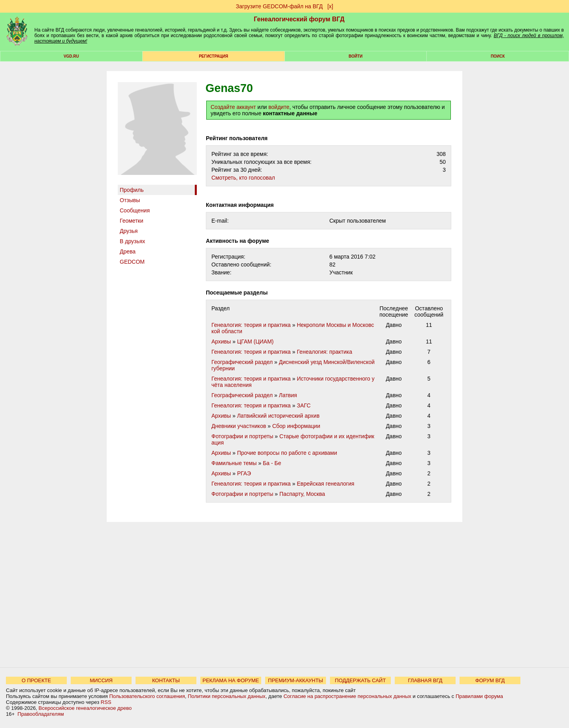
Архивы (221, 341)
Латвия (288, 395)
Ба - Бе (272, 463)
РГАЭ (244, 473)
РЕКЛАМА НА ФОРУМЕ (231, 680)
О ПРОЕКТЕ (36, 680)
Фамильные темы (234, 463)
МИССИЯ (101, 680)
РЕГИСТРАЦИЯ (213, 56)
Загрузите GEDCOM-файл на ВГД (279, 6)
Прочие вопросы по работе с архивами (287, 453)
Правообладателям (41, 714)
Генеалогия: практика (324, 352)
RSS (106, 702)
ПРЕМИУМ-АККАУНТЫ (295, 680)
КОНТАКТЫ (166, 680)
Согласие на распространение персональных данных (347, 696)
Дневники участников (239, 426)
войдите (279, 107)
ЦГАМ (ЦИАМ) (255, 341)
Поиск (498, 56)
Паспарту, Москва (302, 494)
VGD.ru (71, 56)
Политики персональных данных (227, 696)
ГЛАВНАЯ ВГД (425, 680)
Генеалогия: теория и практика (251, 325)
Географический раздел (242, 362)
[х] (330, 6)
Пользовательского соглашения (147, 696)
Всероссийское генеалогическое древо (85, 708)
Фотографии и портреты (242, 436)
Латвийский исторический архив (278, 416)
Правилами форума (479, 696)
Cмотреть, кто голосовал (243, 178)
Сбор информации (296, 426)
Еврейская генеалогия (325, 484)
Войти (355, 56)
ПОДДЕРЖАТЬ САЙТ (361, 680)
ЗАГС (304, 405)
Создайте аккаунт (233, 107)
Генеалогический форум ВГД (299, 19)
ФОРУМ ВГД (490, 680)
